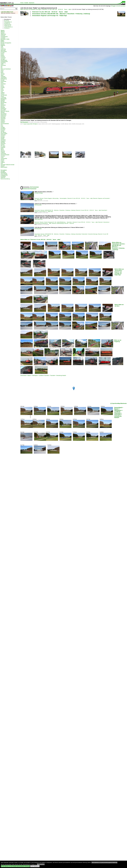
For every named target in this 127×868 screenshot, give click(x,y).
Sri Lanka (3, 146)
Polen (2, 126)
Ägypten (3, 30)
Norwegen (3, 117)
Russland (3, 130)
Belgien (2, 40)
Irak (2, 67)
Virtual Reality (4, 174)
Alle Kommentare (34, 187)
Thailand (3, 152)
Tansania (3, 151)
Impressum (31, 3)
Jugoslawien (4, 78)
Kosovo (2, 86)
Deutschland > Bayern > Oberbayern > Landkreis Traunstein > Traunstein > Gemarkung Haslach (43, 375)
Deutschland (4, 52)
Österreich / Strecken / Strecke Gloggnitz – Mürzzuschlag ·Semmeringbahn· (51, 198)
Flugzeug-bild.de (8, 24)
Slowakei (3, 142)
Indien (2, 64)
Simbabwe (3, 140)
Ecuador (3, 53)
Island (2, 70)
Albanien (3, 32)
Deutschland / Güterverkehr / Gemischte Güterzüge (87, 234)
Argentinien (3, 34)
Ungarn (2, 161)
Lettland (3, 93)
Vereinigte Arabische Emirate (7, 165)
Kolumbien (3, 84)
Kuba (2, 89)
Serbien (2, 139)
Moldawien (3, 105)
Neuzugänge (4, 170)
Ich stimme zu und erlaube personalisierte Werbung (15, 866)
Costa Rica (3, 49)
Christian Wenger (39, 193)
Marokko (3, 101)
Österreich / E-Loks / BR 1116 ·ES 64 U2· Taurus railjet (50, 12)
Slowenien (3, 144)
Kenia (2, 83)
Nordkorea (3, 116)
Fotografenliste (4, 175)
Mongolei (3, 108)
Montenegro (3, 109)
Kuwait (2, 90)
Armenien (3, 35)
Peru (2, 125)
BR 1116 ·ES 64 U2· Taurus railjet (62, 9)
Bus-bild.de (7, 21)
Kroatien (3, 88)
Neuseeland (3, 114)
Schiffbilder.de (7, 23)
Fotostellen (3, 176)
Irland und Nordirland (6, 69)
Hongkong (3, 63)
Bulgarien (3, 45)
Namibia (3, 112)
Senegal (3, 137)
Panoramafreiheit (5, 124)
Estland (2, 55)
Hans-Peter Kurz (39, 219)
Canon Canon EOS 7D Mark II (31, 124)
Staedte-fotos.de (8, 26)
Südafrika (3, 147)
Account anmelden (121, 6)
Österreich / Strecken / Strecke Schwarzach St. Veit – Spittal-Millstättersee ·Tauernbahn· (53, 222)
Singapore (3, 141)
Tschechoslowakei (5, 155)
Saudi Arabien (4, 134)
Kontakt (26, 3)
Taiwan (2, 150)
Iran (2, 68)
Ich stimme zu (35, 866)
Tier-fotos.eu (7, 28)
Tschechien (3, 154)
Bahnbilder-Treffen (5, 39)
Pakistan (3, 120)
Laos (2, 91)
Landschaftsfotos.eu (8, 27)
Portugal (3, 127)
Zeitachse (3, 178)
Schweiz (3, 136)
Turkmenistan (4, 158)
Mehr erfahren (41, 864)
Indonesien (3, 65)
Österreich (45, 9)
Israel (2, 71)
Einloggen (113, 6)
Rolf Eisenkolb (24, 122)
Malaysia (3, 100)
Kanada (2, 80)
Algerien (3, 33)
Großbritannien (4, 62)
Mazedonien (4, 103)
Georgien (3, 59)
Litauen (2, 96)
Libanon (3, 94)
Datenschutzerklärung (5, 179)
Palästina (3, 121)
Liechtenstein (4, 95)
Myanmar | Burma (5, 111)
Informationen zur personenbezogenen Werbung (104, 862)
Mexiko (2, 104)
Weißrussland (4, 167)
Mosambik (3, 110)
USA (2, 163)
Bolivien (2, 42)
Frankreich (3, 58)
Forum (22, 3)
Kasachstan (3, 81)
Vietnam (3, 166)
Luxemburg (3, 98)
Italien (2, 73)
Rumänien (3, 129)
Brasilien (3, 44)
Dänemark (3, 50)
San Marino (3, 132)
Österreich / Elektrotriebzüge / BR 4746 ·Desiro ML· (63, 223)
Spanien (3, 145)
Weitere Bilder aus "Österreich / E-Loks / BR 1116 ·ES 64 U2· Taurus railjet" (40, 240)
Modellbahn (3, 173)
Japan (2, 75)
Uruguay (3, 162)
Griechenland (4, 60)
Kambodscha (4, 79)
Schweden (3, 135)
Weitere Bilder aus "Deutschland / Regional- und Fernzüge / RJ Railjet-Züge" (119, 272)
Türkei (2, 157)
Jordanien (3, 76)
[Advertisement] (41, 32)
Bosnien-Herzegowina (6, 43)
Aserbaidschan (4, 37)
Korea (2, 85)
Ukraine (2, 160)
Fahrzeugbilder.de (8, 22)
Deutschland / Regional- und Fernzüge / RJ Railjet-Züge (50, 16)
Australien (3, 38)
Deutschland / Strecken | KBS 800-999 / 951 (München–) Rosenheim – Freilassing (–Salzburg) (61, 14)
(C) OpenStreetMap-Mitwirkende (118, 403)
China (2, 48)
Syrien (2, 149)
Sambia (2, 131)
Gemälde (3, 171)
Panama (3, 122)
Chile (2, 47)
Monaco (3, 106)
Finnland (3, 57)
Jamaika (3, 74)
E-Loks (50, 9)
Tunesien (3, 156)
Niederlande (4, 115)
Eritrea (2, 54)
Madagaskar (4, 99)
